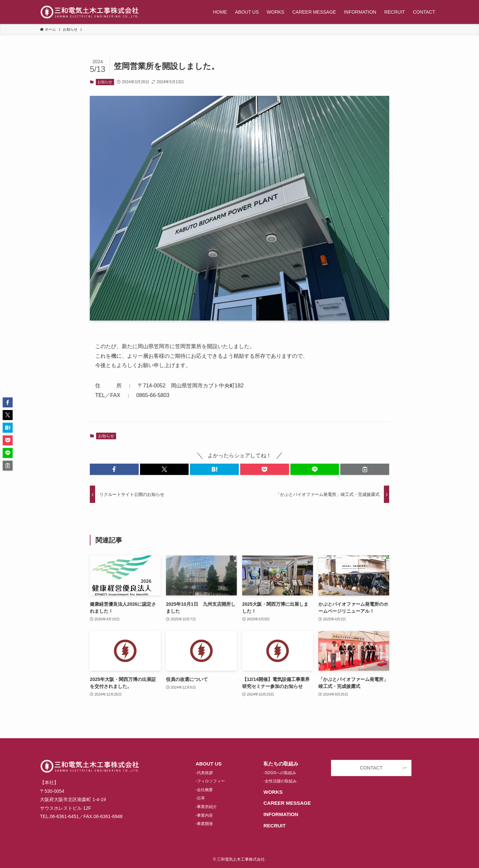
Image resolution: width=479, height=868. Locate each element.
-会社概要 (204, 790)
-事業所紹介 (206, 807)
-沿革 (200, 798)
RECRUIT (275, 826)
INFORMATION (281, 814)
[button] (114, 469)
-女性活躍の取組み (280, 781)
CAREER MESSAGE (287, 803)
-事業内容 (204, 815)
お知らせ (105, 82)
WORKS (273, 792)
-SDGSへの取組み (280, 773)
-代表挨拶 (204, 773)
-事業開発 (204, 824)
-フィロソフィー (210, 781)
